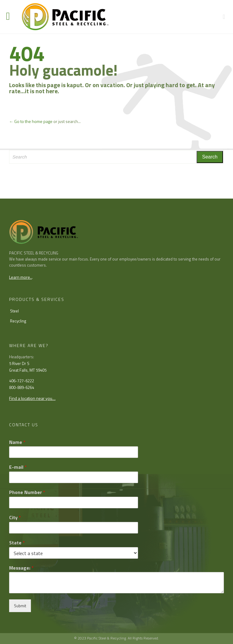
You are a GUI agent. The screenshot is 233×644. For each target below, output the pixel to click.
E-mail (18, 467)
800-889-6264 (22, 387)
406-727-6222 (22, 381)
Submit (20, 606)
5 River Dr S (19, 363)
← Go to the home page (31, 121)
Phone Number (27, 492)
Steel (14, 311)
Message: (21, 568)
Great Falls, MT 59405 (28, 370)
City (15, 518)
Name (17, 442)
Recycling (18, 321)
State (17, 543)
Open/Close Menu (11, 17)
